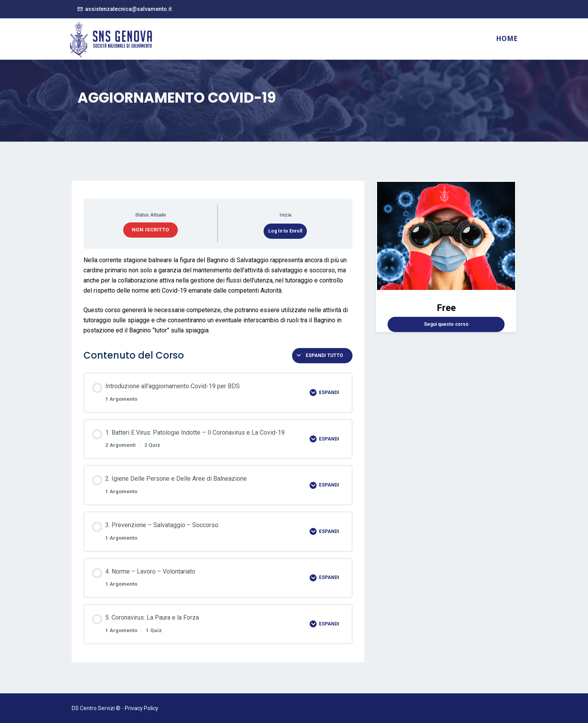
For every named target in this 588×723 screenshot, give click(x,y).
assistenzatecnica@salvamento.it (128, 9)
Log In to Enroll (285, 231)
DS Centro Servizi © (96, 708)
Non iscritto (151, 230)
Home (507, 39)
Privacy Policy (142, 708)
